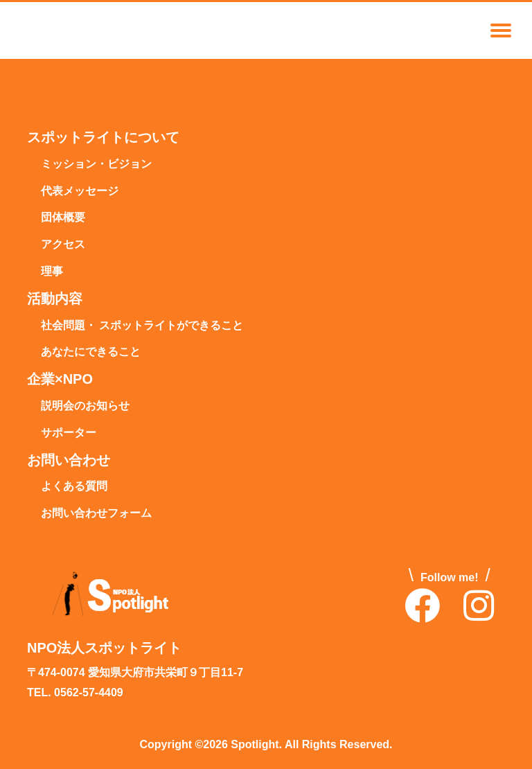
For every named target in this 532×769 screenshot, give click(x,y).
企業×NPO (60, 380)
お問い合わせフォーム (96, 514)
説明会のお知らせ (85, 406)
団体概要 (63, 218)
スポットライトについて (103, 138)
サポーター (69, 433)
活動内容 (55, 299)
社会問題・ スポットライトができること (142, 326)
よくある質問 (74, 487)
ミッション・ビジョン (96, 165)
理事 (52, 272)
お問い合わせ (69, 461)
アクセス (63, 245)
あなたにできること (91, 352)
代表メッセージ (80, 192)
